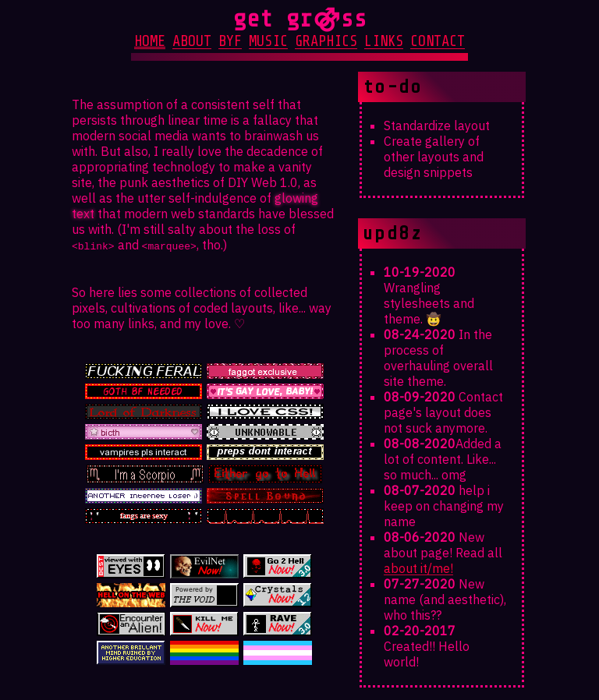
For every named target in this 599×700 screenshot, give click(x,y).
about (192, 41)
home (150, 41)
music (268, 41)
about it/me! (418, 568)
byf (230, 41)
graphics (326, 41)
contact (438, 41)
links (384, 41)
